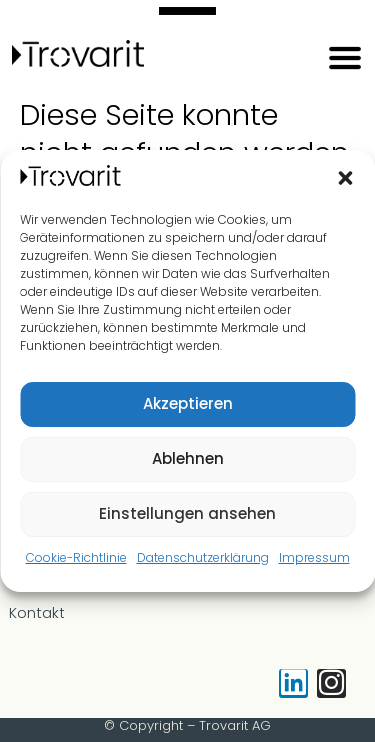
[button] (345, 178)
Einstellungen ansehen (187, 513)
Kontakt (37, 613)
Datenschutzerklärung (203, 557)
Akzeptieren (188, 403)
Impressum (314, 557)
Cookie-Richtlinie (76, 557)
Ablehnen (188, 458)
